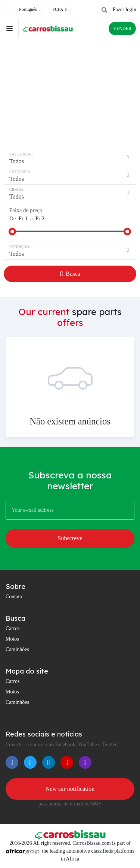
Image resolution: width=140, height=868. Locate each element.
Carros (13, 628)
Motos (12, 639)
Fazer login (125, 10)
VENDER (122, 28)
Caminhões (17, 649)
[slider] (12, 232)
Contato (14, 597)
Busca (70, 274)
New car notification (70, 789)
